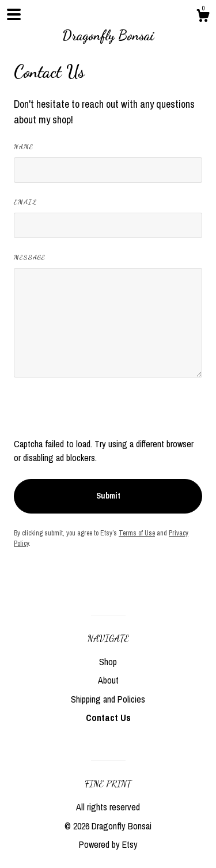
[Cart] (203, 17)
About (108, 680)
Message (30, 257)
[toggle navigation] (14, 14)
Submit (108, 496)
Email (25, 202)
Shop (108, 662)
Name (24, 146)
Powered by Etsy (108, 844)
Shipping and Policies (108, 699)
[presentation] (101, 414)
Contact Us (108, 718)
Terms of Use (137, 533)
